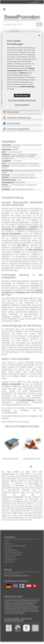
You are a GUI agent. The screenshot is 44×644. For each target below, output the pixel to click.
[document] (22, 71)
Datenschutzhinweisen (22, 82)
